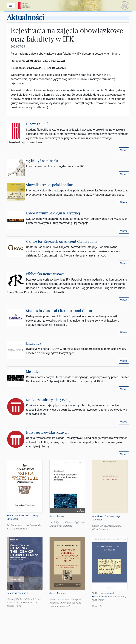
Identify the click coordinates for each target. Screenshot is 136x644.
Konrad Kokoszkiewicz (18, 516)
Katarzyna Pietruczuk (18, 593)
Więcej (124, 150)
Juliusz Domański (58, 516)
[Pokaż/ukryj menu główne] (11, 5)
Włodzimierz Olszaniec (103, 516)
